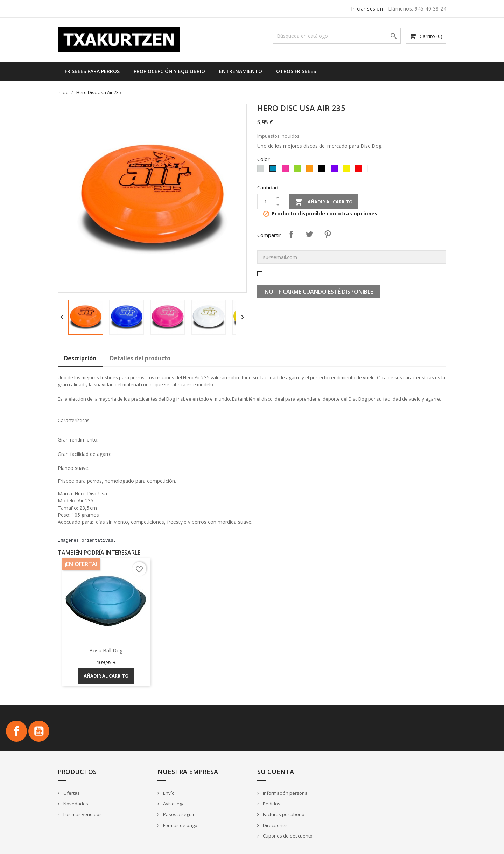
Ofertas (71, 793)
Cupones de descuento (287, 836)
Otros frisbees (296, 71)
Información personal (285, 793)
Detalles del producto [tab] (140, 358)
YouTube (39, 731)
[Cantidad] (266, 201)
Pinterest (328, 234)
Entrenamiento (241, 71)
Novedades (75, 804)
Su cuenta (276, 772)
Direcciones (275, 825)
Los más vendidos (82, 814)
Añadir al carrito (324, 202)
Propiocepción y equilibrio (169, 71)
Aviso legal (174, 804)
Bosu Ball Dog (106, 650)
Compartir (291, 234)
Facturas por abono (283, 814)
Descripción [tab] (80, 358)
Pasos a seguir (178, 814)
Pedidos (271, 804)
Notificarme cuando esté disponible (319, 292)
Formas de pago (180, 825)
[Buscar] (337, 36)
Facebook (16, 731)
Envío (168, 793)
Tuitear (309, 234)
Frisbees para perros (92, 71)
